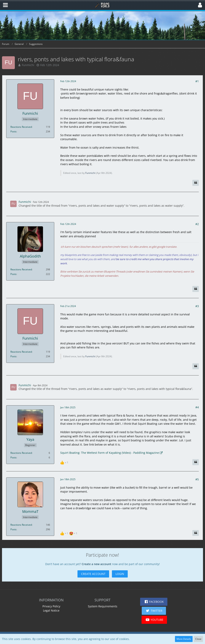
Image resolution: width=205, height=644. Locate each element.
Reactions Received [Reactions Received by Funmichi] (21, 127)
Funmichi (28, 65)
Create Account (93, 574)
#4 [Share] (197, 407)
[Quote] (196, 183)
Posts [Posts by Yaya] (13, 457)
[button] (5, 5)
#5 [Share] (197, 479)
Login (120, 574)
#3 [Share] (197, 306)
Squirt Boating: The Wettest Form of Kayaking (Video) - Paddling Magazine (110, 453)
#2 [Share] (197, 224)
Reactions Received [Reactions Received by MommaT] (21, 525)
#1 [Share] (197, 81)
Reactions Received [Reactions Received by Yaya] (21, 453)
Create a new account (96, 564)
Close (198, 639)
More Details (184, 639)
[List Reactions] (65, 462)
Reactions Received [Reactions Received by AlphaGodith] (21, 269)
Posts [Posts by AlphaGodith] (13, 274)
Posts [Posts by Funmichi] (13, 131)
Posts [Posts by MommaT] (13, 529)
